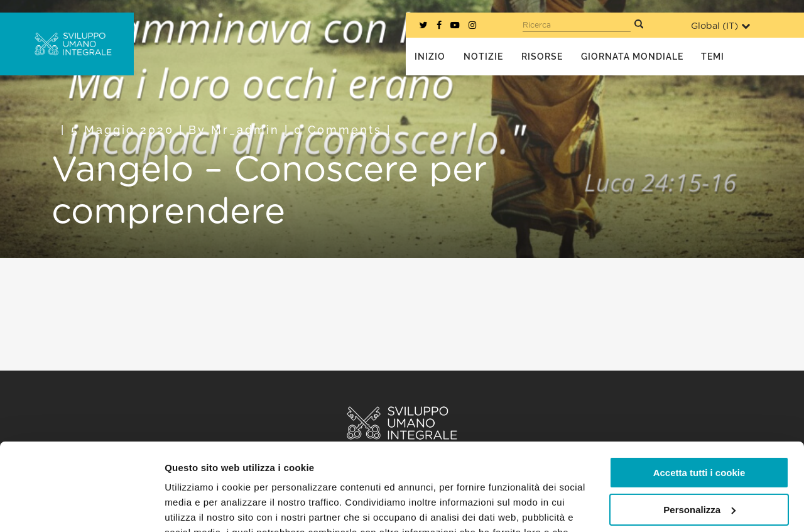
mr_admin (245, 130)
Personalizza (699, 434)
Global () (720, 26)
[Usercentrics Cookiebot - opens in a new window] (81, 508)
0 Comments (338, 130)
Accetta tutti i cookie (699, 398)
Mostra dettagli (198, 507)
